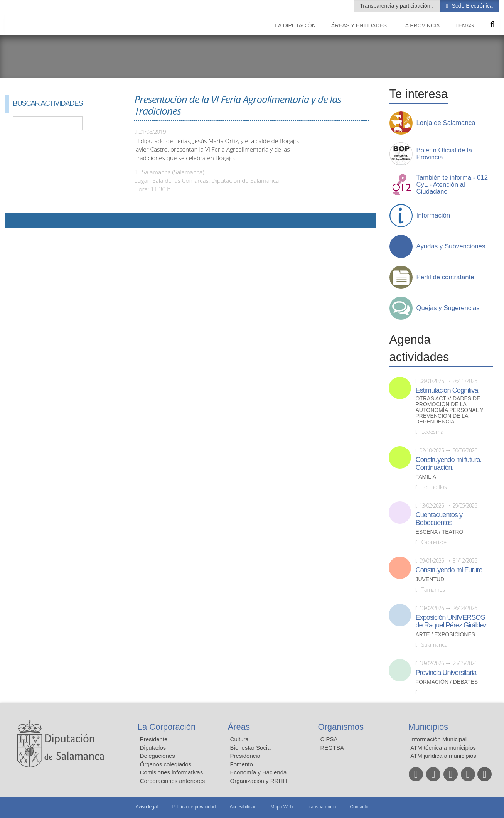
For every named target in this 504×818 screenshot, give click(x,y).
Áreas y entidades (359, 25)
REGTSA (332, 748)
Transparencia (321, 807)
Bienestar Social (251, 748)
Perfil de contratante (445, 277)
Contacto (359, 807)
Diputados (153, 748)
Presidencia (245, 756)
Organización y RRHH (259, 781)
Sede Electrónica (472, 6)
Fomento (242, 764)
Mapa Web (281, 807)
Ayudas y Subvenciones (451, 246)
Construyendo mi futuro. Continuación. (449, 464)
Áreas (239, 727)
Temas (464, 25)
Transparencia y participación (396, 6)
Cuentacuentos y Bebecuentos (439, 519)
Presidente (154, 739)
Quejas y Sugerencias (448, 308)
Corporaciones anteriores (172, 781)
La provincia (421, 25)
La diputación (295, 25)
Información (433, 216)
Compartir (15, 221)
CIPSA (329, 739)
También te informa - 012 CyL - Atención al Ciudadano (452, 185)
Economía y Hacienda (259, 772)
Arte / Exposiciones (446, 635)
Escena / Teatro (440, 532)
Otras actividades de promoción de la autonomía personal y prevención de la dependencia (450, 410)
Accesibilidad (243, 807)
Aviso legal (147, 807)
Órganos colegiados (166, 764)
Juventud (430, 579)
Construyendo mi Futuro (449, 570)
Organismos (341, 727)
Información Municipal (438, 739)
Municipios (428, 727)
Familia (426, 477)
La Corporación (167, 727)
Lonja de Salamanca (446, 123)
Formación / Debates (447, 682)
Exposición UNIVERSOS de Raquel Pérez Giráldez (451, 621)
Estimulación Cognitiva (447, 390)
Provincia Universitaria (446, 673)
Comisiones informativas (171, 772)
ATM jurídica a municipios (443, 756)
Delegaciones (158, 756)
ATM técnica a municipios (443, 748)
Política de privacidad (194, 807)
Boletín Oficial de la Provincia (444, 154)
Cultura (239, 739)
